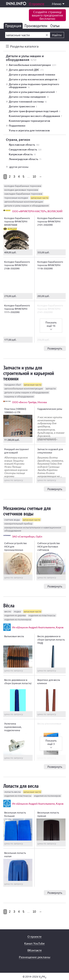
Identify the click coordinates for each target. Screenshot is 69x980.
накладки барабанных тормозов (23, 194)
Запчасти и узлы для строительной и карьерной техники (29, 373)
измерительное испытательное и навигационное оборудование (33, 529)
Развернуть (55, 348)
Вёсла (9, 605)
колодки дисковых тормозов (21, 190)
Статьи (56, 26)
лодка (17, 611)
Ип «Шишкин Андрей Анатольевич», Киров (38, 627)
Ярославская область (24, 145)
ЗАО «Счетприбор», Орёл (27, 536)
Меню (58, 4)
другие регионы (19, 167)
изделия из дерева (15, 615)
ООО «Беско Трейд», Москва (29, 402)
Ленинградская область (25, 159)
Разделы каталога (24, 46)
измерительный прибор (18, 523)
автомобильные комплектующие (24, 202)
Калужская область (22, 154)
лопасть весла (13, 792)
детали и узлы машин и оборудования (26, 205)
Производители (37, 26)
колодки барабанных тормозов (23, 186)
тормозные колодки (16, 198)
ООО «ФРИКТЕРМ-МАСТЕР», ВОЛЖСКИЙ (37, 211)
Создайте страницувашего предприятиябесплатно (47, 15)
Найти (57, 35)
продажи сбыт (13, 385)
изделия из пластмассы (42, 615)
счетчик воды (12, 520)
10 (34, 177)
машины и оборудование (19, 396)
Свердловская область (25, 149)
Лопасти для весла (21, 786)
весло (8, 611)
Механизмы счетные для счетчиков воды (27, 511)
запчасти (51, 388)
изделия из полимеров (18, 619)
